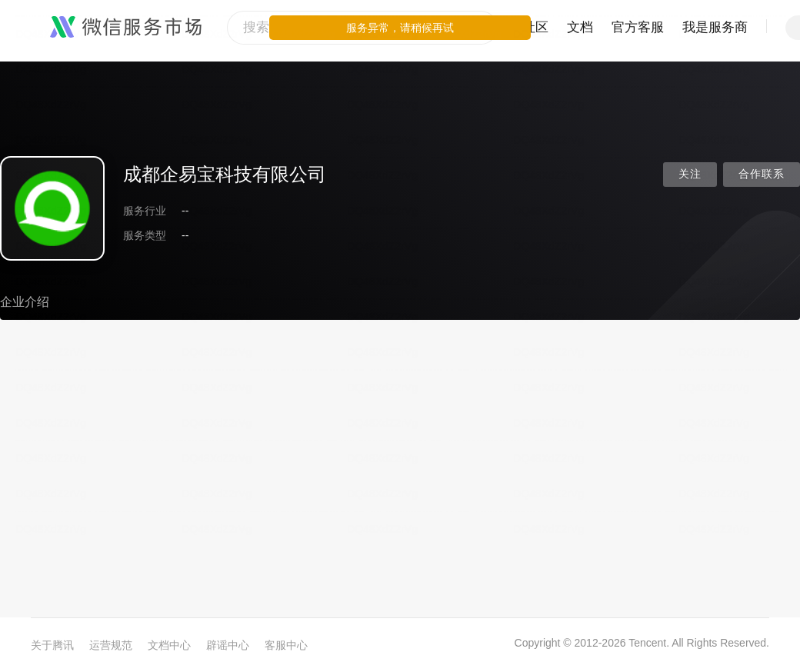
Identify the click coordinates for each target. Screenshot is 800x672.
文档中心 (169, 645)
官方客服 (638, 27)
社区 (535, 27)
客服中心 (286, 645)
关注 (690, 174)
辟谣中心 (228, 645)
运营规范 (111, 645)
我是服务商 (715, 27)
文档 (580, 27)
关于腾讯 (52, 645)
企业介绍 (25, 302)
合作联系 (762, 174)
